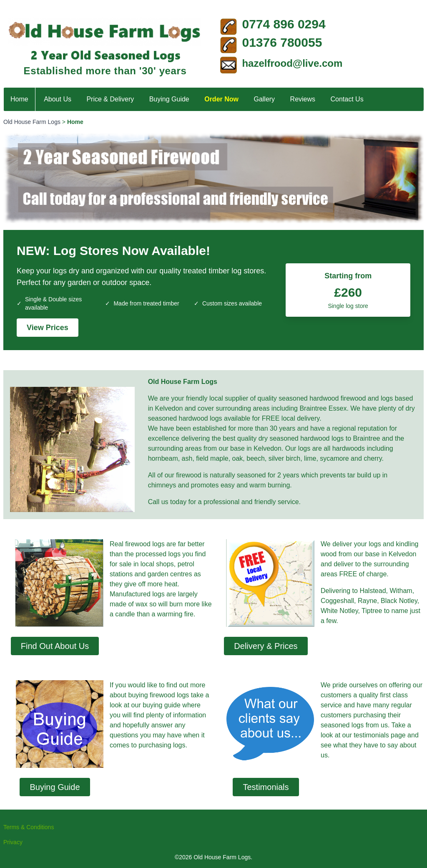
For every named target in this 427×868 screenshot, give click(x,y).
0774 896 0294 (284, 24)
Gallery (264, 99)
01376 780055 (282, 42)
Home (19, 99)
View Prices (48, 328)
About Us (58, 99)
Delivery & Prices (266, 646)
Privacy (13, 842)
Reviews (303, 99)
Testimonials (266, 787)
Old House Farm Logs (32, 122)
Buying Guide (169, 99)
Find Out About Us (55, 646)
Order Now (221, 99)
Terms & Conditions (29, 827)
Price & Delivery (110, 99)
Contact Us (347, 99)
